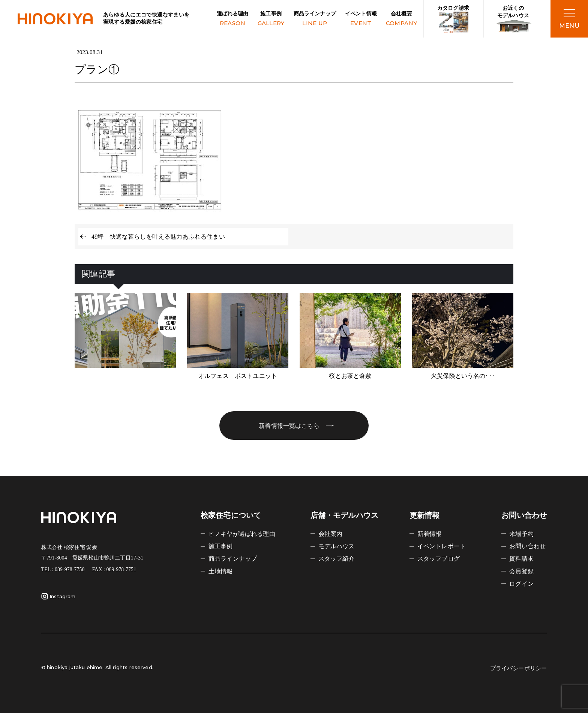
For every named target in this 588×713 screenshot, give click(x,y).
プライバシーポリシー (519, 668)
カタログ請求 (453, 19)
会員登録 (521, 571)
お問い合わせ (527, 546)
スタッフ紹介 (337, 559)
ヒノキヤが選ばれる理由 (242, 534)
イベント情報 (361, 19)
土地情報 (221, 571)
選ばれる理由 (233, 19)
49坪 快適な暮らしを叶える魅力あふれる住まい (158, 237)
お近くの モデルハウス (513, 19)
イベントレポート (442, 546)
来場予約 (521, 534)
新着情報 (430, 534)
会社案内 (331, 534)
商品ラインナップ (315, 19)
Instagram (58, 596)
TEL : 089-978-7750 (63, 569)
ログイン (521, 584)
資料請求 (521, 559)
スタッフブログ (439, 559)
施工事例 (271, 19)
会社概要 (401, 19)
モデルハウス (337, 546)
